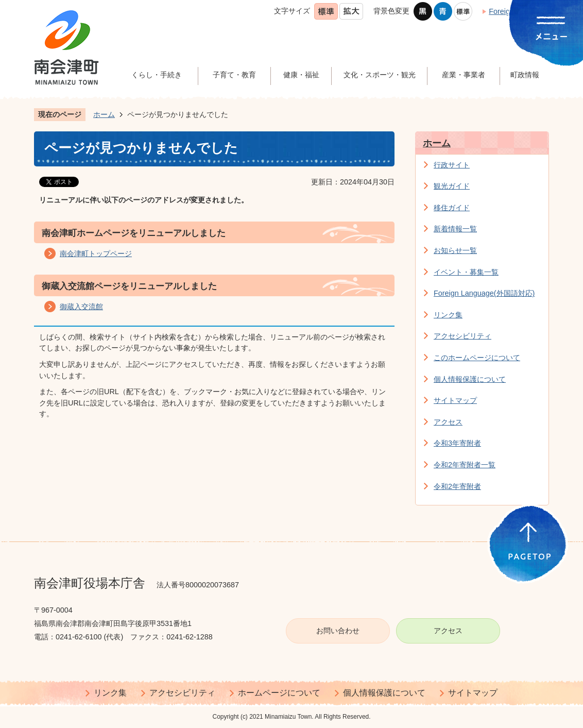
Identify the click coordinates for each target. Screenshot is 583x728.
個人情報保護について (470, 379)
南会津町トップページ (96, 253)
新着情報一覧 (455, 229)
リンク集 (448, 315)
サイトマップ (455, 400)
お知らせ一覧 (455, 250)
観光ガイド (452, 186)
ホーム (104, 114)
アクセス (448, 422)
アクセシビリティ (462, 336)
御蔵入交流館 (81, 307)
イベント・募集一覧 (466, 272)
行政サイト (452, 165)
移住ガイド (452, 208)
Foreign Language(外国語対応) (484, 293)
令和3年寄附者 (457, 443)
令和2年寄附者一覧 (465, 465)
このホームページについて (477, 358)
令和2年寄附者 (457, 486)
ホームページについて (279, 693)
